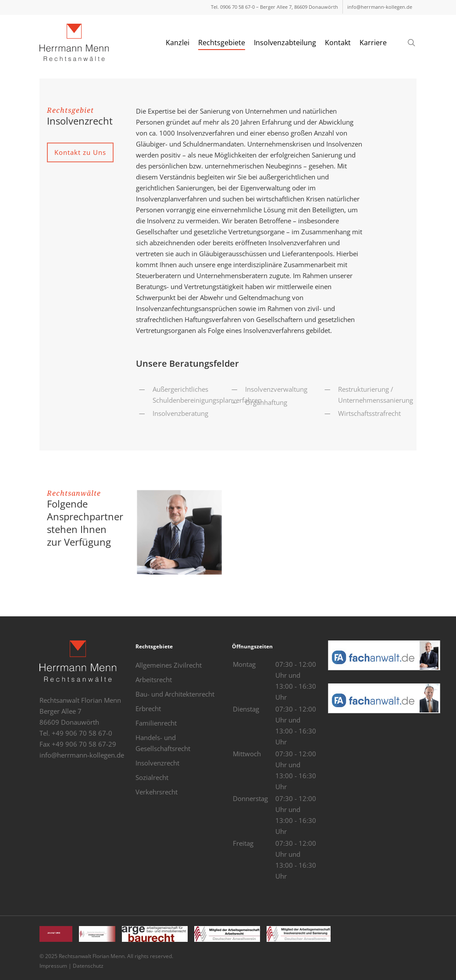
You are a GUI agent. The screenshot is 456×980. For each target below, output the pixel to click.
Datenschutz (88, 966)
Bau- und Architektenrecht (175, 694)
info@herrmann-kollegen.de (82, 755)
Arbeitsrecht (154, 680)
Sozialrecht (152, 777)
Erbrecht (148, 708)
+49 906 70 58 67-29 (84, 744)
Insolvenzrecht (157, 763)
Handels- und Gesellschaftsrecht (163, 743)
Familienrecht (156, 723)
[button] (80, 152)
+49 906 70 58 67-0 (82, 733)
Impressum (53, 966)
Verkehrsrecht (157, 792)
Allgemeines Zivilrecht (169, 665)
